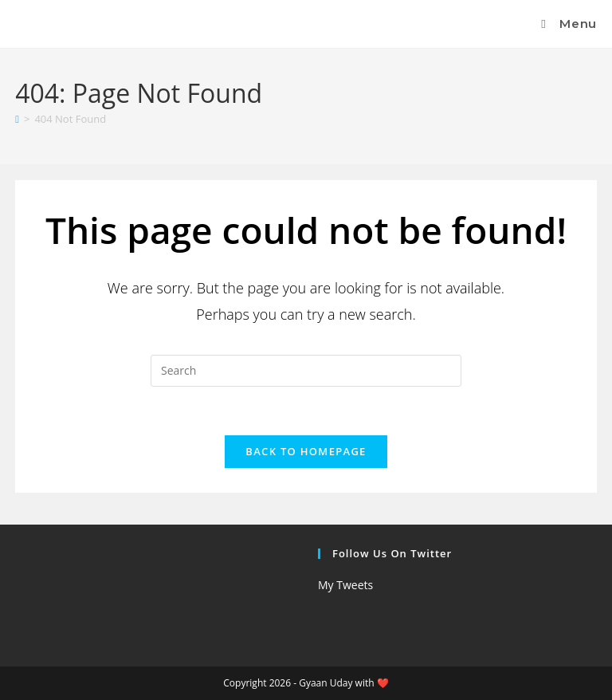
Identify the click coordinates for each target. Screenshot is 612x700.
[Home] (17, 119)
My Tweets (345, 585)
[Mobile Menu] (567, 24)
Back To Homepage (306, 451)
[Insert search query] (306, 371)
